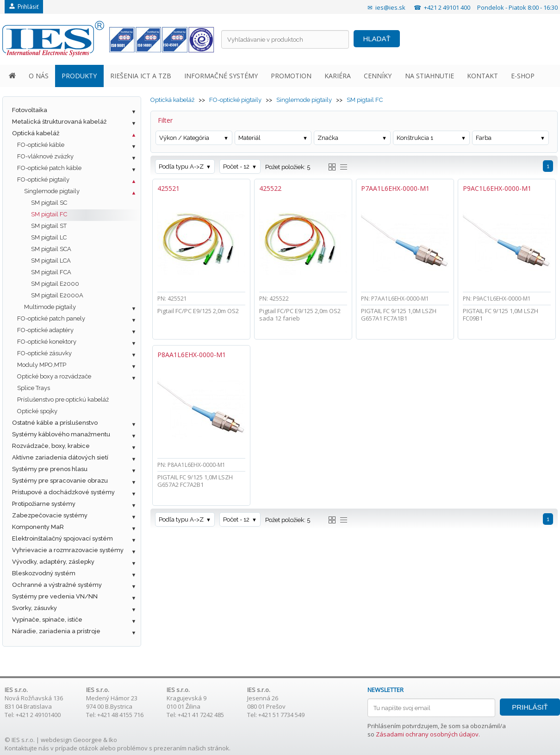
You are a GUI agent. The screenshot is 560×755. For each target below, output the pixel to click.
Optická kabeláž (36, 133)
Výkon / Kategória (184, 138)
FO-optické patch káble (49, 168)
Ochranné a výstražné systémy (57, 585)
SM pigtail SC (49, 203)
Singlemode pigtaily (52, 191)
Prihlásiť (24, 7)
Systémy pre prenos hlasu (50, 469)
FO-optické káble (41, 145)
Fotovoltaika (30, 110)
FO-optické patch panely (51, 318)
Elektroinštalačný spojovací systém (62, 538)
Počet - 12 (236, 167)
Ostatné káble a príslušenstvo (55, 423)
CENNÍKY (378, 76)
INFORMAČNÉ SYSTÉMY (221, 76)
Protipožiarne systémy (44, 504)
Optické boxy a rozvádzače (54, 376)
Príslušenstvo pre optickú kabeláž (63, 400)
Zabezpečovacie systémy (50, 515)
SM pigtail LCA (51, 261)
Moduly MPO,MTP (42, 365)
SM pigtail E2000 (55, 284)
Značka (328, 138)
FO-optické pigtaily (43, 179)
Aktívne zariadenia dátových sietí (60, 457)
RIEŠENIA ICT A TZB (141, 76)
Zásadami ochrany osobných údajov (427, 734)
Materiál (249, 138)
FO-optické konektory (47, 342)
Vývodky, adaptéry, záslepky (53, 562)
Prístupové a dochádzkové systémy (63, 492)
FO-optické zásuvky (44, 353)
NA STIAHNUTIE (429, 76)
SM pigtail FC (49, 214)
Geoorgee (87, 740)
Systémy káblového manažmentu (61, 434)
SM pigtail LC (49, 237)
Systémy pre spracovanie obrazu (60, 481)
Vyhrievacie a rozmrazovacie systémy (68, 550)
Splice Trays (34, 388)
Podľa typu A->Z (181, 167)
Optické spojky (37, 411)
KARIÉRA (338, 76)
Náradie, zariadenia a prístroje (56, 631)
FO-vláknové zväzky (45, 156)
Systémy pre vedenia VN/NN (55, 596)
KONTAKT (482, 76)
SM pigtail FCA (51, 272)
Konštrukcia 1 (415, 138)
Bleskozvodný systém (44, 573)
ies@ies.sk (390, 7)
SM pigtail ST (49, 226)
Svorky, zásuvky (34, 608)
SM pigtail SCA (51, 249)
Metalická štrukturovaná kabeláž (59, 122)
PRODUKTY (79, 76)
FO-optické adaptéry (45, 330)
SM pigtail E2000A (57, 295)
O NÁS (39, 76)
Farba (484, 138)
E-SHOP (523, 76)
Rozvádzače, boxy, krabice (51, 446)
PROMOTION (291, 76)
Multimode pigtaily (50, 307)
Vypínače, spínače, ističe (47, 620)
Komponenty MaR (38, 527)
